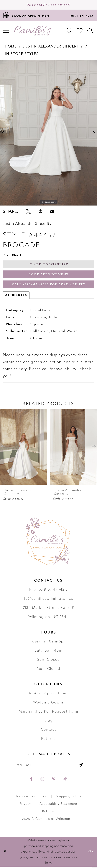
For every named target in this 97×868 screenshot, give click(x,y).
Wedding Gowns (48, 703)
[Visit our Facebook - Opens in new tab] (31, 780)
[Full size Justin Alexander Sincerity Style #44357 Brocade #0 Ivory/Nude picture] (48, 133)
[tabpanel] (48, 133)
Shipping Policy (69, 798)
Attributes (16, 296)
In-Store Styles (22, 54)
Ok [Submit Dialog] (91, 853)
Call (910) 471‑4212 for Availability (49, 286)
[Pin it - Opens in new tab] (40, 211)
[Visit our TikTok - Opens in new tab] (65, 780)
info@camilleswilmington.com (48, 600)
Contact (49, 731)
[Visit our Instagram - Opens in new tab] (42, 780)
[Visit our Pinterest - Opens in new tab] (54, 780)
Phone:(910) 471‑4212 (49, 591)
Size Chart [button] (13, 256)
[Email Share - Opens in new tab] (52, 212)
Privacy (25, 805)
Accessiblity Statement (58, 805)
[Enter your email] (48, 766)
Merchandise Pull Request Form (49, 713)
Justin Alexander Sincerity (53, 47)
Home (11, 47)
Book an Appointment (49, 694)
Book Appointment (49, 275)
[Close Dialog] (5, 853)
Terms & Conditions (32, 798)
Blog (49, 722)
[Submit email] (82, 766)
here (48, 864)
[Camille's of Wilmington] (33, 31)
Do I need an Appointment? (49, 5)
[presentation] (24, 448)
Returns (49, 740)
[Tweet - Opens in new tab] (28, 211)
